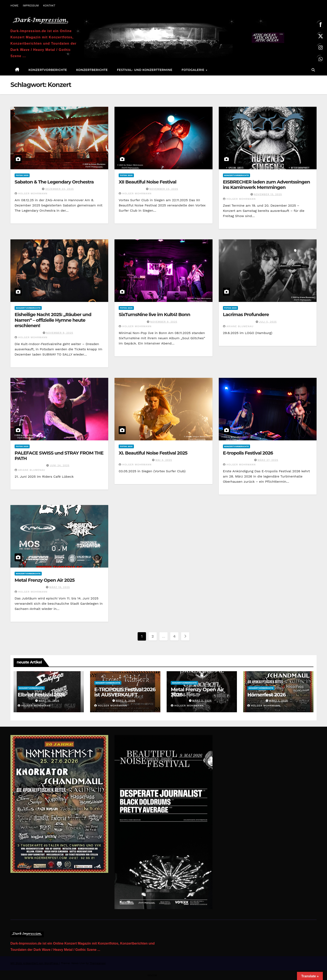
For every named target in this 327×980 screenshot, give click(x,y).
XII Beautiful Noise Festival (147, 182)
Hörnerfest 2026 (267, 695)
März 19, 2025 (60, 587)
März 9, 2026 (125, 701)
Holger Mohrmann (31, 193)
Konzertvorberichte (48, 70)
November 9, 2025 (60, 333)
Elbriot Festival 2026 (42, 695)
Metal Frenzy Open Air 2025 (45, 580)
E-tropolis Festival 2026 (248, 453)
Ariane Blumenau (238, 326)
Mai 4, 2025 (164, 460)
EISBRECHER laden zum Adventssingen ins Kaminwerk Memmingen (267, 185)
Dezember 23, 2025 (59, 189)
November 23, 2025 (164, 189)
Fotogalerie (194, 70)
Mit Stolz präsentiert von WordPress (35, 963)
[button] (313, 70)
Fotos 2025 (22, 175)
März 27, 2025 (268, 460)
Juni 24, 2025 (60, 465)
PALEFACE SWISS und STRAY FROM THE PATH (59, 456)
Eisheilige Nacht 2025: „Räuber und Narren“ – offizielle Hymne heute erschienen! (53, 320)
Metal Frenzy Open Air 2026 (197, 692)
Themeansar (97, 963)
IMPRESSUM (31, 6)
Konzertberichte (92, 70)
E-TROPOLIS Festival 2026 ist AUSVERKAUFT (125, 692)
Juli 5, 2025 (268, 322)
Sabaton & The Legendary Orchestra (54, 182)
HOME (14, 6)
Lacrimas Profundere (246, 315)
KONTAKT (49, 6)
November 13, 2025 (268, 194)
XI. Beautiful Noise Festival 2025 (153, 453)
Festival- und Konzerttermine (145, 70)
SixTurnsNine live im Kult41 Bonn (154, 315)
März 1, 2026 (279, 701)
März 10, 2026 (49, 701)
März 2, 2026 (202, 701)
